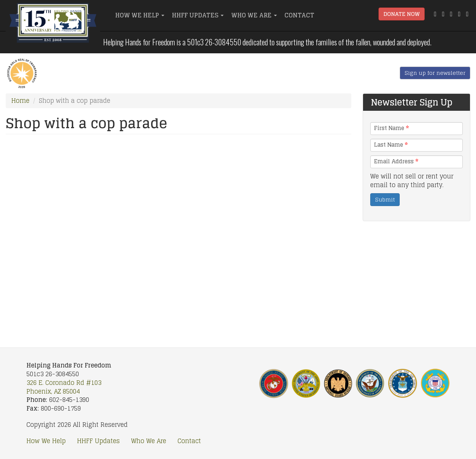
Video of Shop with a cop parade (178, 236)
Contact (299, 15)
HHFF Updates (198, 15)
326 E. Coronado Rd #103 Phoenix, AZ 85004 (64, 387)
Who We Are (254, 15)
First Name (391, 128)
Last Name (391, 145)
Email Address (396, 161)
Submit (385, 199)
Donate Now (402, 14)
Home (20, 101)
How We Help (140, 15)
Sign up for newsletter (435, 73)
